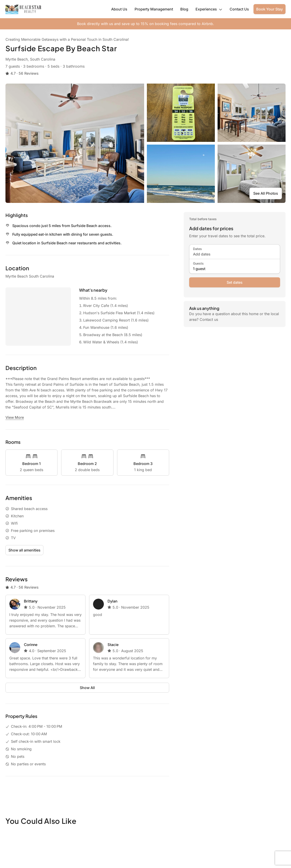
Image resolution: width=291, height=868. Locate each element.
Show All (87, 688)
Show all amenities (24, 550)
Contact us (209, 319)
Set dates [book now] (235, 282)
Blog (184, 9)
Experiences (209, 9)
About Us (119, 9)
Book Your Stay (270, 9)
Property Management (154, 9)
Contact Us (239, 9)
